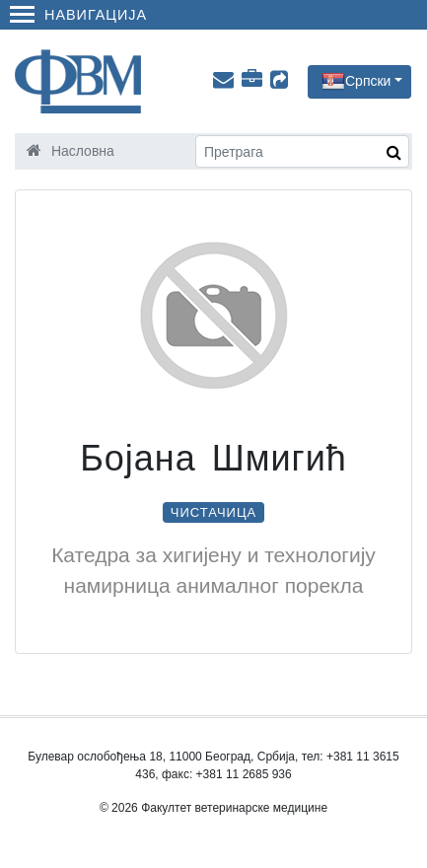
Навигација (78, 15)
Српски (368, 80)
